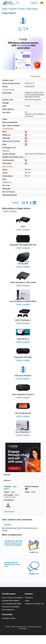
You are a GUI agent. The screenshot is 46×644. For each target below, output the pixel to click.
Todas (4, 9)
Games (22, 9)
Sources (7, 480)
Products (13, 9)
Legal (27, 601)
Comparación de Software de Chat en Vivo (12, 564)
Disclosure (29, 598)
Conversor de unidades (11, 607)
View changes (9, 511)
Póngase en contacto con (34, 604)
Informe (16, 203)
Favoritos (20, 29)
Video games (32, 9)
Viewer (7, 492)
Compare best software (11, 601)
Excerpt (7, 475)
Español (42, 3)
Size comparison (8, 610)
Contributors (9, 500)
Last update (9, 495)
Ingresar (34, 3)
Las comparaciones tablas (12, 604)
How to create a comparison (12, 598)
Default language (32, 486)
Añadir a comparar (10, 211)
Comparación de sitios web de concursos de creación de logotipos (13, 543)
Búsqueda (18, 3)
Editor (27, 492)
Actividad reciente (9, 618)
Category (8, 486)
